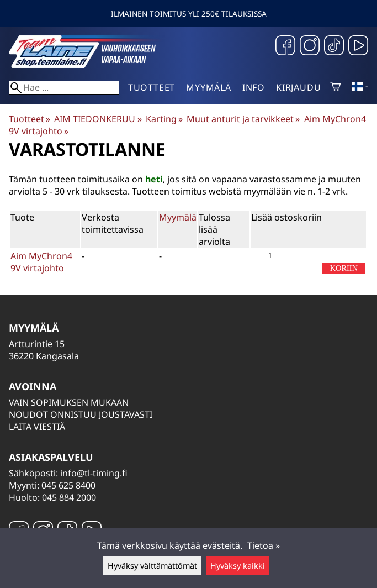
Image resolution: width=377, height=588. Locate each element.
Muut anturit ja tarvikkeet (243, 119)
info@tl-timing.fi (94, 473)
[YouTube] (358, 47)
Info (254, 87)
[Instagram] (310, 47)
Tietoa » (264, 545)
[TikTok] (334, 47)
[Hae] (64, 88)
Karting (164, 119)
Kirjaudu (298, 87)
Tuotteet (152, 87)
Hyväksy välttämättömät (152, 566)
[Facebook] (285, 47)
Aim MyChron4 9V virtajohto (41, 262)
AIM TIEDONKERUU (98, 119)
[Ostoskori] (335, 87)
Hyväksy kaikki (238, 566)
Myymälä (209, 87)
